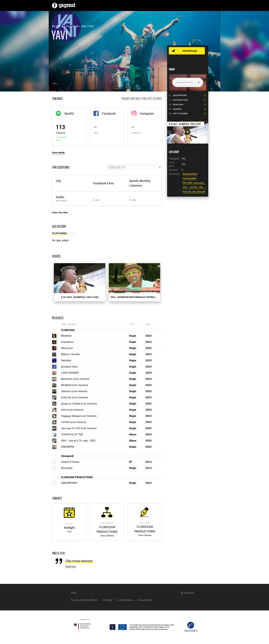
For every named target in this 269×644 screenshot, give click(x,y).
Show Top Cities (60, 213)
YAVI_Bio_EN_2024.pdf (194, 192)
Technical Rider (190, 174)
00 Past (72, 234)
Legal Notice (125, 600)
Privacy (108, 600)
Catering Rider (189, 178)
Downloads (145, 600)
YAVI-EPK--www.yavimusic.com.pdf (194, 183)
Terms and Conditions (84, 600)
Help (74, 593)
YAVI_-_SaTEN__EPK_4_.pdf (194, 187)
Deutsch (189, 593)
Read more (71, 567)
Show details (58, 153)
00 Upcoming (60, 234)
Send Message (190, 51)
